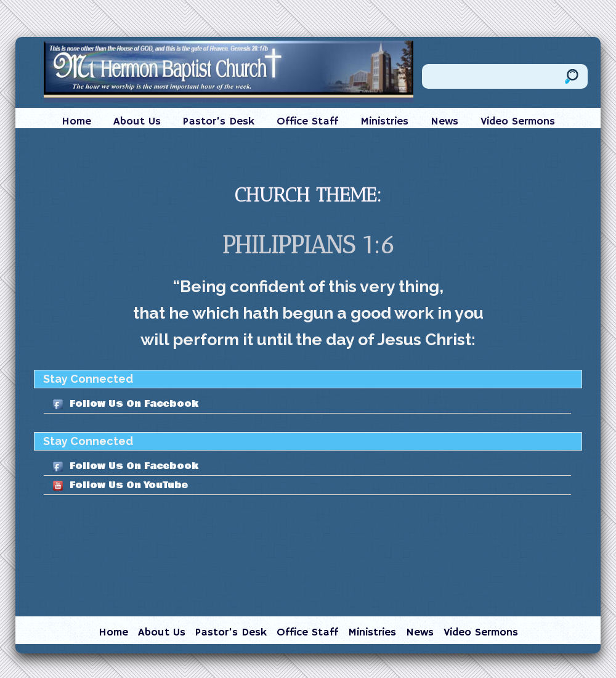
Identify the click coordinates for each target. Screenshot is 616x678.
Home (76, 122)
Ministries (384, 122)
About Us (137, 122)
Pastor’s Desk (219, 122)
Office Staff (307, 122)
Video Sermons (518, 122)
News (444, 122)
